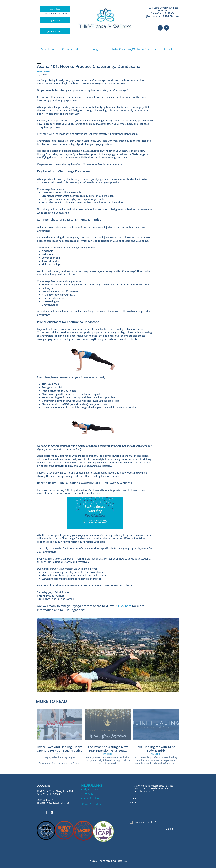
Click (122, 606)
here (128, 606)
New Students (92, 798)
